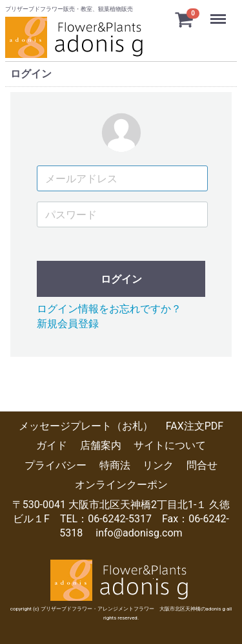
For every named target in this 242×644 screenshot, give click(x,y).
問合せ (202, 465)
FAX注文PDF (195, 426)
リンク (158, 465)
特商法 (115, 465)
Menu (219, 13)
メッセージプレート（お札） (86, 426)
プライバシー (55, 465)
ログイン (121, 279)
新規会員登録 (68, 323)
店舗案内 (101, 445)
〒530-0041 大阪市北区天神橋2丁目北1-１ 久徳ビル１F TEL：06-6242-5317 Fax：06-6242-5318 (121, 518)
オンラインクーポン (121, 485)
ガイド (52, 445)
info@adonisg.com (139, 533)
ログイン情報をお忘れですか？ (109, 309)
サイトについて (170, 445)
